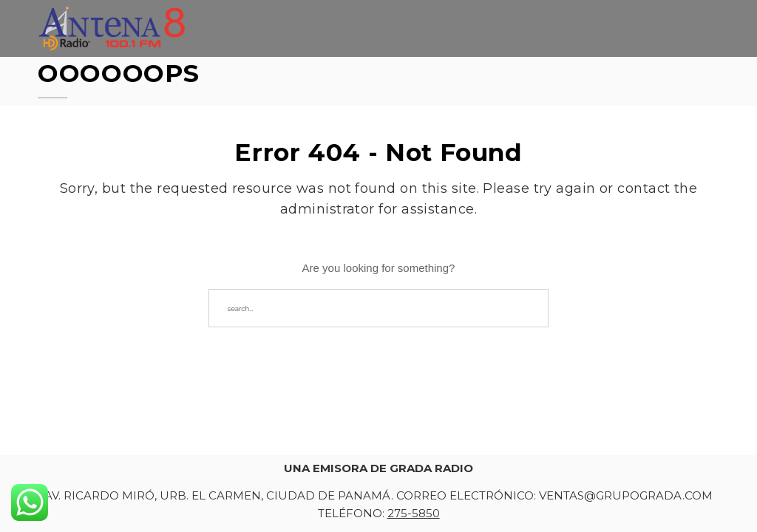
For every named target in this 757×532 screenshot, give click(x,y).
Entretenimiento (556, 36)
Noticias (460, 33)
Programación (672, 41)
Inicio (400, 31)
